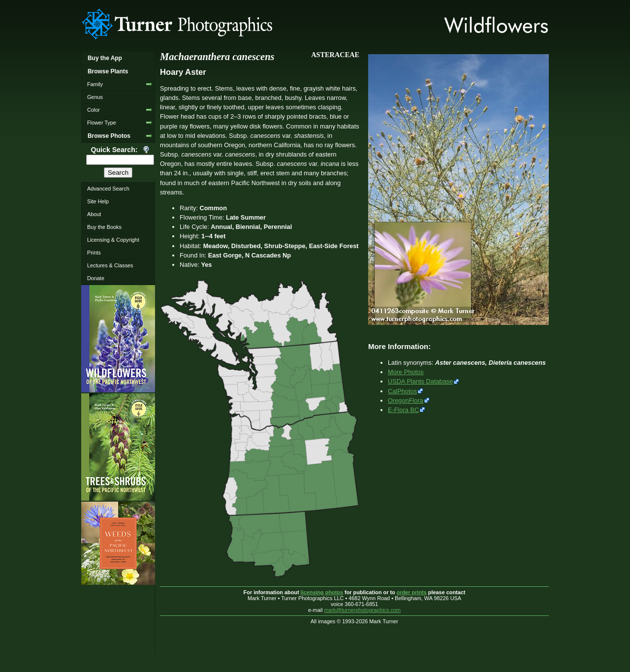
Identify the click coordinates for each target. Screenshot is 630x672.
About (94, 214)
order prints (412, 592)
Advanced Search (108, 189)
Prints (94, 253)
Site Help (98, 201)
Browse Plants (108, 71)
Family (95, 84)
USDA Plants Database (420, 381)
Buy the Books (104, 227)
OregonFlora (406, 400)
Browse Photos (109, 136)
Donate (96, 278)
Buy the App (105, 58)
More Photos (406, 372)
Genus (95, 97)
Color (94, 110)
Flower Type (102, 123)
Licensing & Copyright (113, 240)
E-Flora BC (403, 410)
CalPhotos (402, 391)
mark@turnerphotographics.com (363, 610)
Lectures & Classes (110, 265)
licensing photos (322, 592)
